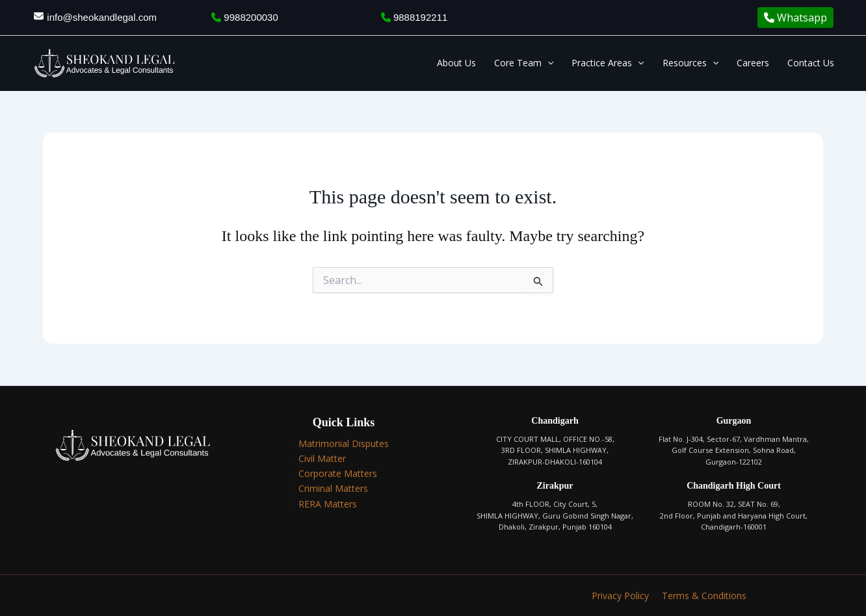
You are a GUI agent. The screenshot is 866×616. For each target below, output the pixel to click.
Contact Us (811, 63)
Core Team (524, 63)
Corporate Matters (338, 473)
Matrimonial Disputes (344, 443)
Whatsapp (795, 18)
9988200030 (245, 17)
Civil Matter (322, 458)
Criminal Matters (333, 488)
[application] (547, 63)
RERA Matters (328, 504)
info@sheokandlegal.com (102, 17)
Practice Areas (608, 63)
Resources (690, 63)
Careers (753, 63)
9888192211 (414, 17)
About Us (456, 63)
